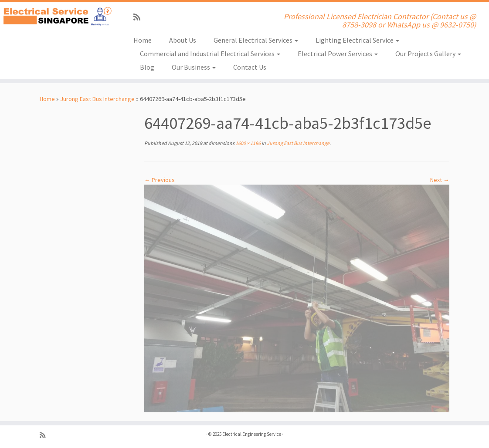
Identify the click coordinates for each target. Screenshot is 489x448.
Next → (440, 180)
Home (143, 40)
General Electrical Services (256, 40)
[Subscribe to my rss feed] (140, 17)
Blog (147, 67)
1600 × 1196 (248, 143)
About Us (183, 40)
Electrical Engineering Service (252, 434)
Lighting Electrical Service (357, 40)
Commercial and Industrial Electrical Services (210, 54)
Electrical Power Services (338, 54)
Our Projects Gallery (428, 54)
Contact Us (250, 67)
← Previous (160, 180)
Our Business (194, 67)
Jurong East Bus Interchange (97, 99)
